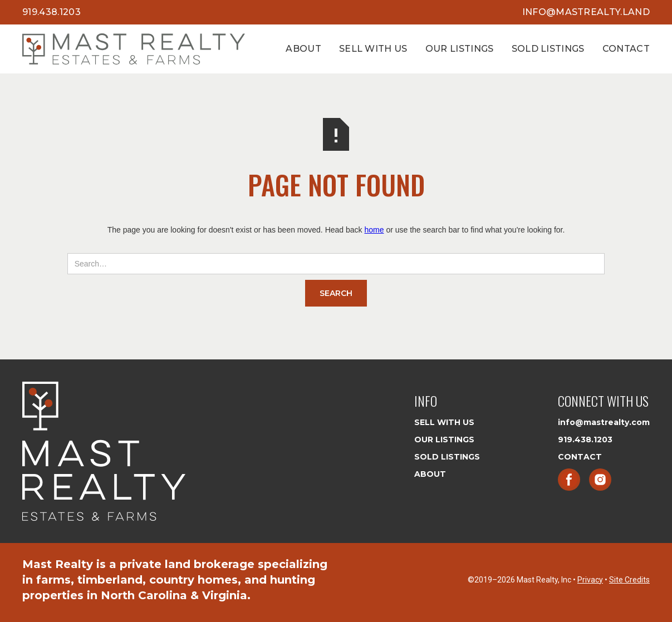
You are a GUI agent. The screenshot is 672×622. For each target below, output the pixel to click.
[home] (134, 49)
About (303, 49)
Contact (626, 49)
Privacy (590, 580)
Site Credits (629, 580)
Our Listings (460, 49)
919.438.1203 (51, 12)
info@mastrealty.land (586, 12)
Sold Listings (548, 49)
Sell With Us (373, 49)
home (374, 230)
